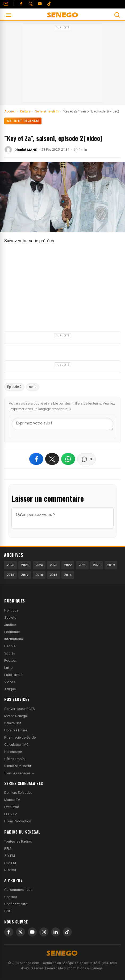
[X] (20, 932)
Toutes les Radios (18, 841)
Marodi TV (12, 800)
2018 (10, 575)
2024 (39, 565)
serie (33, 387)
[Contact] (6, 4)
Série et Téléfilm (23, 121)
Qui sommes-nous (18, 890)
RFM (8, 849)
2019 (111, 565)
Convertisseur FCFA (20, 709)
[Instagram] (44, 932)
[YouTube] (40, 4)
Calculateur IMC (16, 745)
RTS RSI (10, 870)
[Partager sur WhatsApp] (68, 459)
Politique (11, 610)
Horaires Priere (16, 730)
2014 (68, 575)
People (10, 646)
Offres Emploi (15, 759)
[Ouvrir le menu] (9, 15)
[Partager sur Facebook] (36, 459)
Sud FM (10, 863)
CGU (8, 911)
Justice (10, 625)
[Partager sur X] (52, 459)
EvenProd (12, 807)
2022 (68, 565)
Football (11, 660)
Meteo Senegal (16, 716)
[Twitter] (31, 4)
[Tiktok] (49, 4)
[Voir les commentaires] (86, 459)
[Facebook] (21, 4)
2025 (25, 565)
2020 (97, 565)
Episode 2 (14, 387)
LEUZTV (11, 814)
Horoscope (13, 752)
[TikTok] (67, 932)
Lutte (8, 668)
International (14, 639)
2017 (25, 575)
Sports (10, 653)
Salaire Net (13, 723)
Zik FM (10, 856)
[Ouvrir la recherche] (117, 15)
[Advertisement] (62, 65)
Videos (10, 682)
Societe (10, 617)
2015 (53, 575)
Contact (11, 897)
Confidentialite (16, 904)
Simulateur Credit (18, 766)
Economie (12, 632)
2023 (53, 565)
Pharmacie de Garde (20, 737)
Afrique (10, 689)
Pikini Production (18, 821)
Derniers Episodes (18, 793)
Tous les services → (20, 773)
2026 (10, 565)
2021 (82, 565)
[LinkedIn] (56, 932)
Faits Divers (13, 675)
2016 (39, 575)
